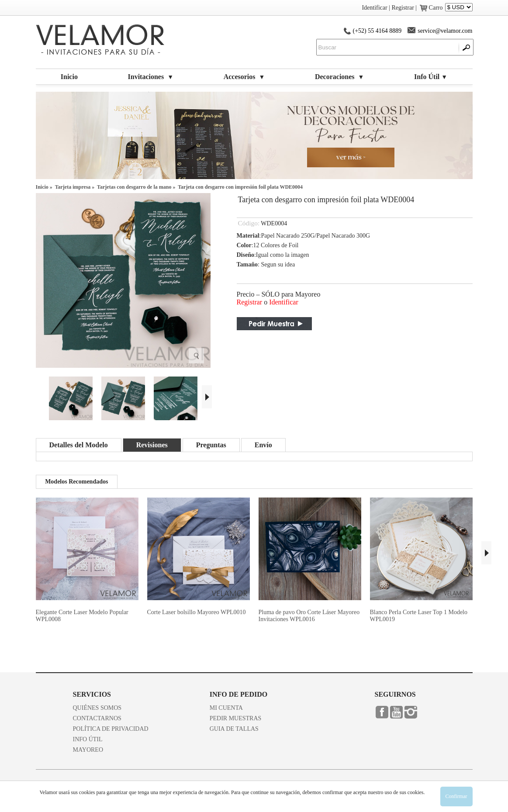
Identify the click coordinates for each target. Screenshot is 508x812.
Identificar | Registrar (388, 8)
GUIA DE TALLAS (234, 729)
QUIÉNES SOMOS (97, 708)
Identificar (284, 302)
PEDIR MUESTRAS (236, 718)
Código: (249, 223)
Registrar (250, 302)
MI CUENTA (226, 708)
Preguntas (211, 445)
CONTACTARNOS (97, 718)
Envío (263, 445)
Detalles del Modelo (79, 445)
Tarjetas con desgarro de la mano (134, 187)
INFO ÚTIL (88, 739)
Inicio (69, 77)
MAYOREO (88, 750)
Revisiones (152, 445)
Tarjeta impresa (73, 187)
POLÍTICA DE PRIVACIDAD (111, 729)
